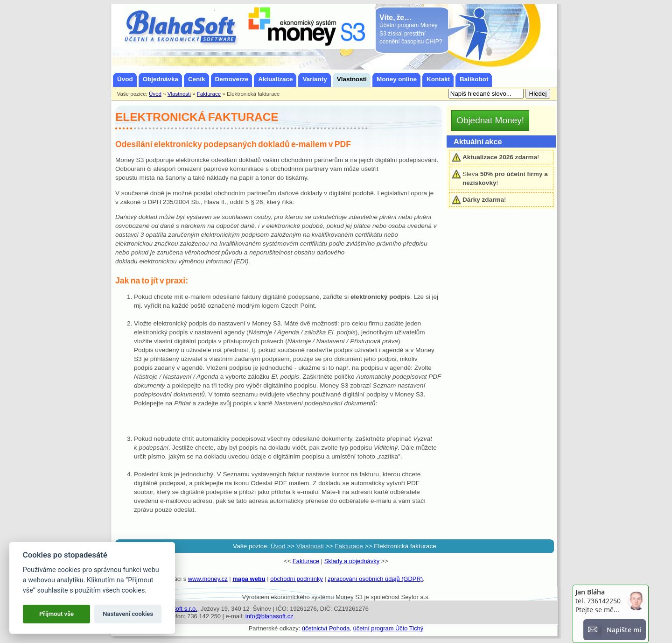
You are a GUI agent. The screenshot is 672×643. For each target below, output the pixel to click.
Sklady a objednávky (352, 561)
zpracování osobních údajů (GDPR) (375, 579)
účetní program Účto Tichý (388, 628)
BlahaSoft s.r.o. (177, 609)
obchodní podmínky (297, 579)
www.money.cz (208, 579)
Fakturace (306, 561)
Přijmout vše (56, 614)
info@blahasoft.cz (269, 616)
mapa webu (249, 579)
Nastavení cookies (128, 614)
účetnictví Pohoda (326, 628)
